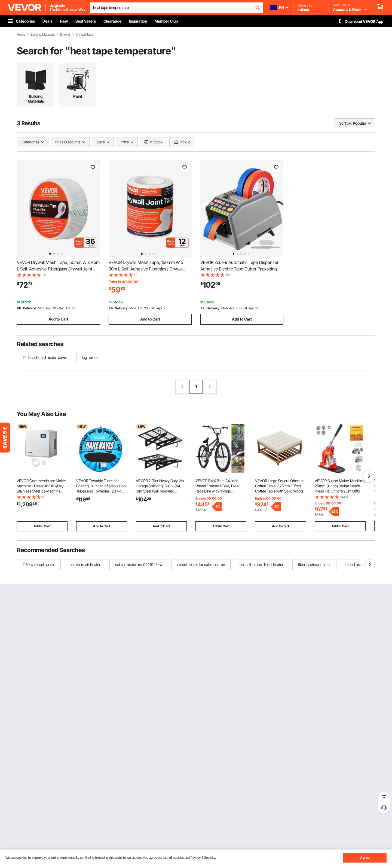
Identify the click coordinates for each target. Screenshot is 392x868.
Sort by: (345, 123)
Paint (78, 96)
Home (21, 35)
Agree (365, 858)
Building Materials (43, 35)
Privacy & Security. (203, 858)
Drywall (65, 35)
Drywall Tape (85, 35)
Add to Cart (58, 319)
